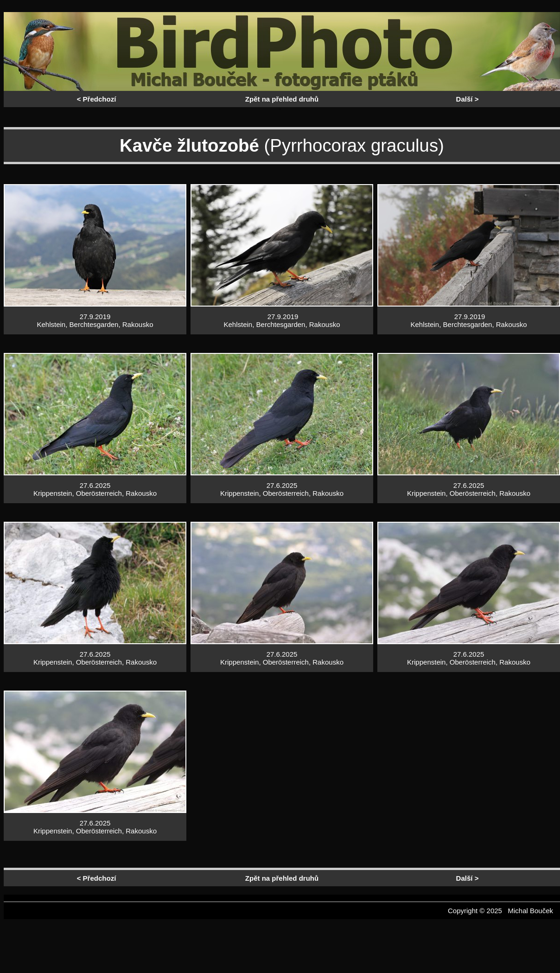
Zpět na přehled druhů (282, 99)
